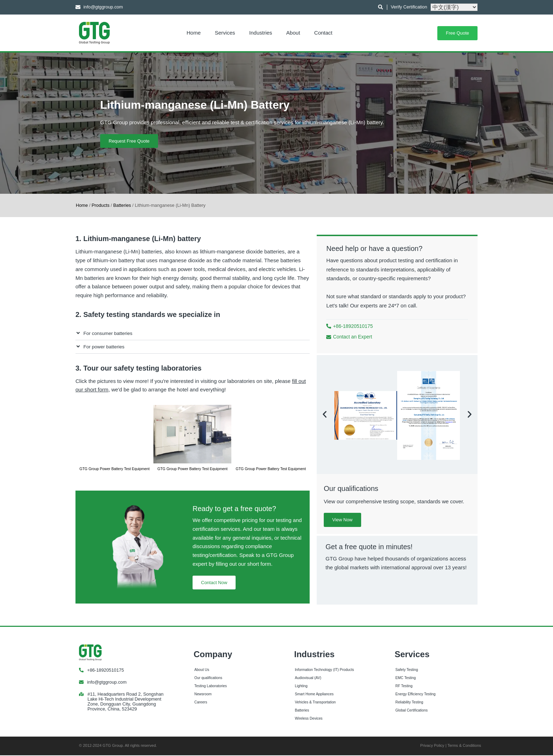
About (293, 33)
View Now (342, 520)
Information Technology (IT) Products (324, 670)
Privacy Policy (432, 746)
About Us (202, 670)
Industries (261, 33)
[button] (193, 334)
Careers (201, 703)
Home (194, 33)
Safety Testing (407, 670)
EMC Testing (406, 678)
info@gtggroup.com (107, 682)
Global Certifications (412, 711)
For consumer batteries (108, 333)
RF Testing (404, 686)
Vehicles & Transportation (315, 703)
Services (225, 33)
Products (101, 205)
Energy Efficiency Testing (415, 694)
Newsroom (203, 694)
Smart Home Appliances (314, 694)
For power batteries (104, 347)
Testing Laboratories (211, 686)
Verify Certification (409, 7)
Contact (323, 33)
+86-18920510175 (105, 670)
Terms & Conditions (464, 746)
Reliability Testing (409, 703)
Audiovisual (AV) (308, 678)
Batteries (122, 205)
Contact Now (214, 583)
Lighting (301, 686)
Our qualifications (208, 678)
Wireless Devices (309, 719)
